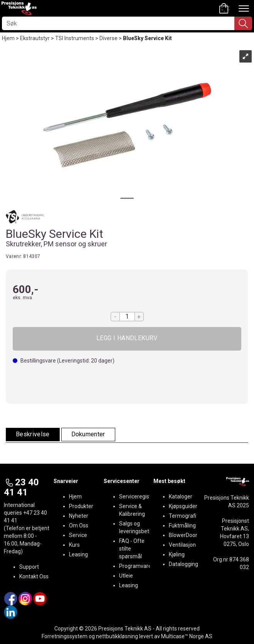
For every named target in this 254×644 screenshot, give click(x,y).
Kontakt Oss (34, 576)
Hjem (8, 38)
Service (78, 535)
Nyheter (79, 516)
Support (29, 567)
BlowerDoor (183, 535)
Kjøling (177, 554)
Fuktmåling (182, 525)
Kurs (74, 545)
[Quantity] (127, 317)
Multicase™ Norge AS (187, 636)
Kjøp (127, 339)
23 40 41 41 (21, 487)
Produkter (81, 506)
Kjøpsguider (183, 506)
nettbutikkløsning (117, 636)
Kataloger (181, 497)
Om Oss (79, 525)
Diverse (108, 38)
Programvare (135, 566)
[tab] (33, 435)
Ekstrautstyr (35, 38)
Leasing (78, 554)
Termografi (183, 516)
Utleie (126, 576)
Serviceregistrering (142, 497)
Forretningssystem (65, 636)
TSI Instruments (75, 38)
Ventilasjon (182, 545)
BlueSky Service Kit (147, 38)
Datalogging (183, 564)
